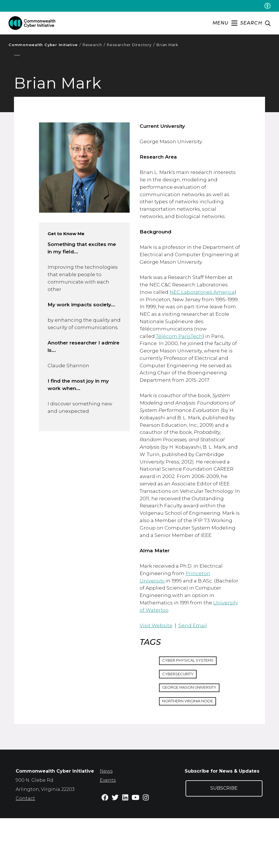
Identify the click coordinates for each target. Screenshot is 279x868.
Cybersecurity (180, 723)
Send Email (195, 672)
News (106, 821)
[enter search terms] (255, 23)
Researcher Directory (131, 45)
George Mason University (193, 736)
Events (108, 830)
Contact (25, 848)
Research (94, 45)
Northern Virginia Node (192, 750)
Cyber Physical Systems (191, 709)
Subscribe (224, 838)
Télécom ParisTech (195, 354)
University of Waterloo (178, 656)
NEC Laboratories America (205, 307)
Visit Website (156, 672)
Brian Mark (167, 45)
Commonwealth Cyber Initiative (45, 45)
